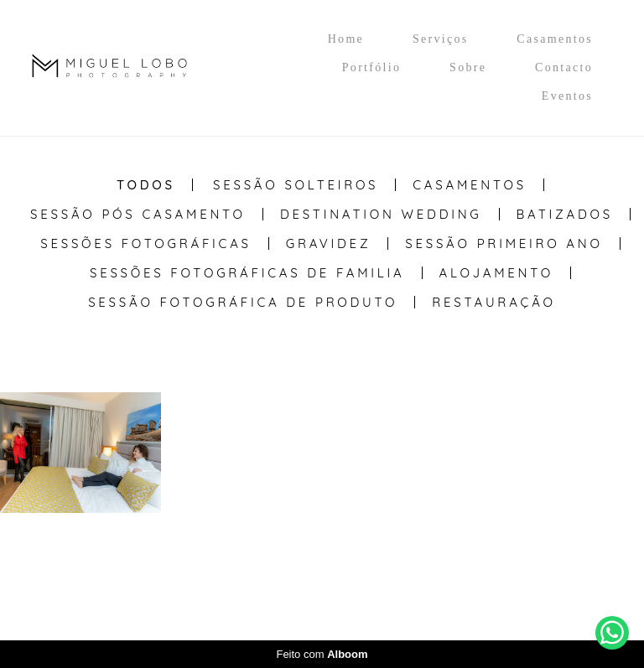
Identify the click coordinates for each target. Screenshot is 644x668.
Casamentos (555, 39)
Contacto (564, 67)
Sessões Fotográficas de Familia (247, 273)
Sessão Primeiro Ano (504, 243)
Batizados (565, 214)
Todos (146, 185)
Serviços (441, 39)
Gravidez (329, 243)
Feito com (322, 654)
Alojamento (496, 273)
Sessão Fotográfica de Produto (243, 302)
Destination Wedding (381, 214)
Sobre (468, 67)
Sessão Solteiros (296, 185)
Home (346, 39)
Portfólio (371, 67)
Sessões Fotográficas (146, 243)
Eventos (567, 96)
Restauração (494, 302)
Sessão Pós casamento (138, 214)
